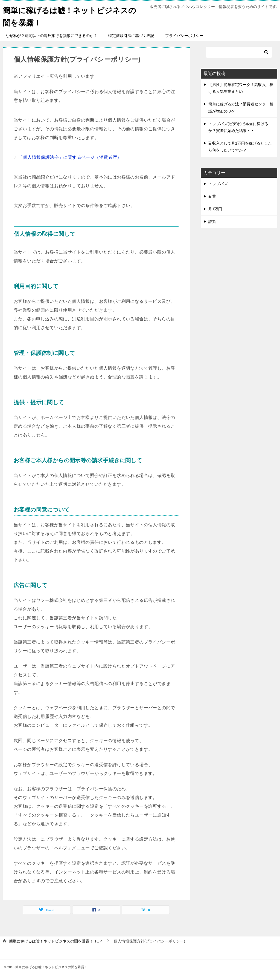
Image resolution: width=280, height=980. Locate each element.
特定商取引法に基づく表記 (131, 36)
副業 (212, 196)
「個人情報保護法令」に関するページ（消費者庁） (70, 157)
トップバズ (218, 184)
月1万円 (215, 209)
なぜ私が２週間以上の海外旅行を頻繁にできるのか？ (51, 36)
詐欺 (212, 222)
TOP (56, 941)
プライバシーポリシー (184, 36)
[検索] (239, 52)
